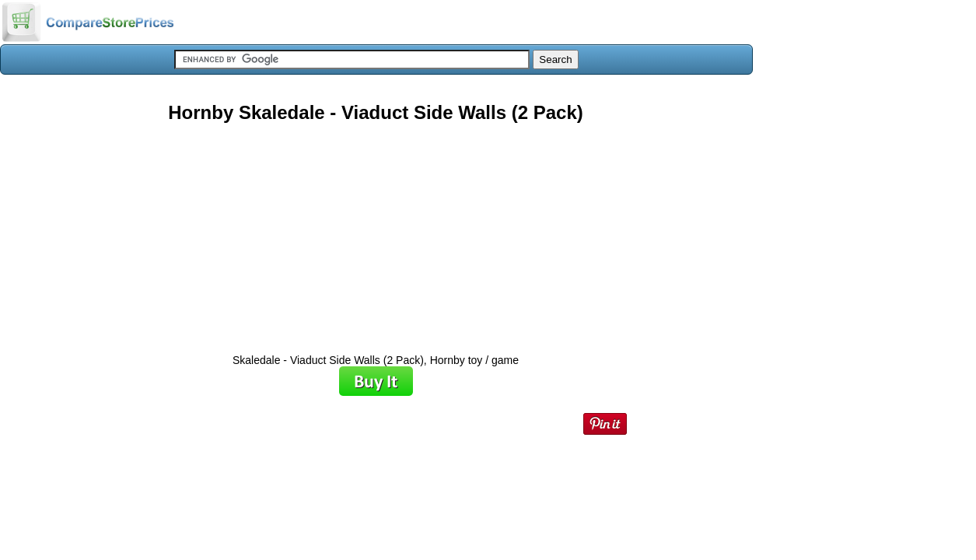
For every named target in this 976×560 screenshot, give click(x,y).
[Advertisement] (376, 233)
